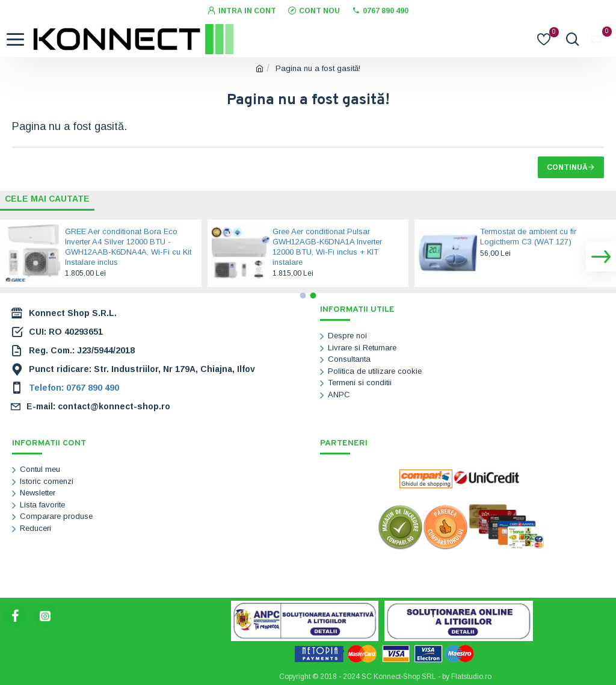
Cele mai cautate (48, 198)
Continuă (567, 167)
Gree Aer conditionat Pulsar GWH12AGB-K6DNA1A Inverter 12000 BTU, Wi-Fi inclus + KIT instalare (327, 247)
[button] (601, 256)
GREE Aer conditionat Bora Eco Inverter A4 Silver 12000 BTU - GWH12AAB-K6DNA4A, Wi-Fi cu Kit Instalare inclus (128, 247)
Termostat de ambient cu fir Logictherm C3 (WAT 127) (528, 237)
